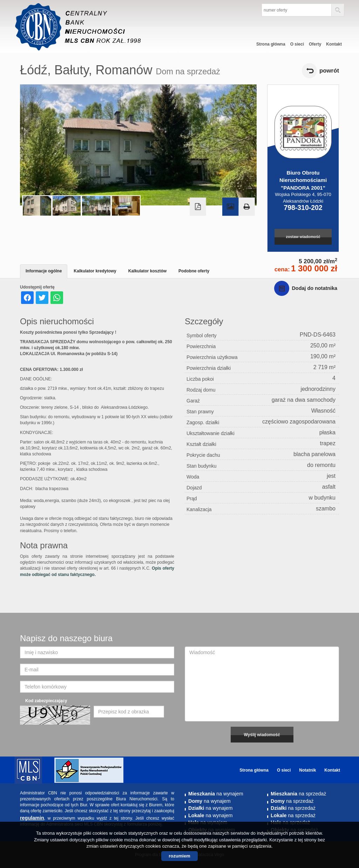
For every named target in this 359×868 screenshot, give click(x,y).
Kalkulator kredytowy (95, 271)
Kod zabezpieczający (46, 701)
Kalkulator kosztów (147, 271)
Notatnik (307, 770)
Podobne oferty (194, 271)
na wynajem (216, 794)
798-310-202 (303, 208)
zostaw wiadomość (303, 237)
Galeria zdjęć (230, 207)
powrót (329, 71)
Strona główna (271, 44)
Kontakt (334, 44)
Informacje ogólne (44, 271)
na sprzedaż (298, 794)
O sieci (297, 44)
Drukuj (246, 207)
